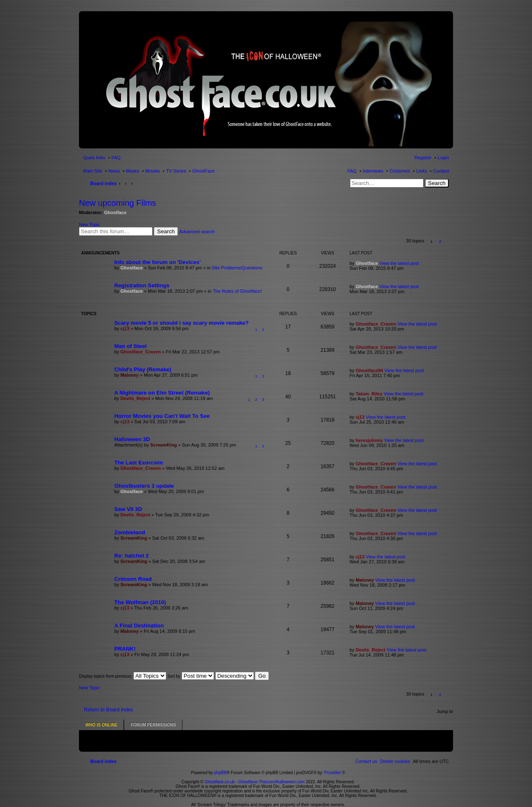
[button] (449, 241)
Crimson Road (133, 579)
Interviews (373, 171)
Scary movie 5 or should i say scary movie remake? (181, 323)
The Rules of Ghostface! (238, 291)
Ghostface (116, 212)
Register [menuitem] (423, 158)
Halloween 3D (132, 439)
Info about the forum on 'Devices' (158, 262)
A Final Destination (139, 626)
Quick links (94, 158)
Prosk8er (332, 767)
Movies (153, 171)
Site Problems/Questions (237, 268)
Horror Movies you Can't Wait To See (162, 416)
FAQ (352, 171)
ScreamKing (163, 445)
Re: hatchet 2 (132, 556)
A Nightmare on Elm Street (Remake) (162, 393)
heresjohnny (369, 440)
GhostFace (204, 171)
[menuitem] (395, 755)
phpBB (220, 767)
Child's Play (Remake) (143, 369)
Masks (133, 171)
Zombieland (130, 532)
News (114, 171)
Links (422, 171)
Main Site (93, 171)
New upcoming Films (118, 203)
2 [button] (440, 241)
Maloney (130, 375)
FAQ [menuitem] (116, 158)
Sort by (190, 676)
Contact (441, 171)
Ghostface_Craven (376, 324)
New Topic (90, 225)
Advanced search (197, 232)
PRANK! (125, 649)
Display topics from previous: (123, 676)
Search (437, 183)
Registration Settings (142, 285)
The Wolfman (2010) (140, 602)
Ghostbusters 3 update (144, 486)
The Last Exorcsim (139, 463)
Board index (103, 183)
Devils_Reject (135, 398)
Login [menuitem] (443, 158)
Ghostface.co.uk (220, 776)
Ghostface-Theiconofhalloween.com (271, 776)
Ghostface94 (369, 370)
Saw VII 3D (128, 509)
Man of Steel (131, 346)
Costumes (400, 171)
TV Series (176, 171)
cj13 (125, 328)
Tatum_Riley (369, 394)
